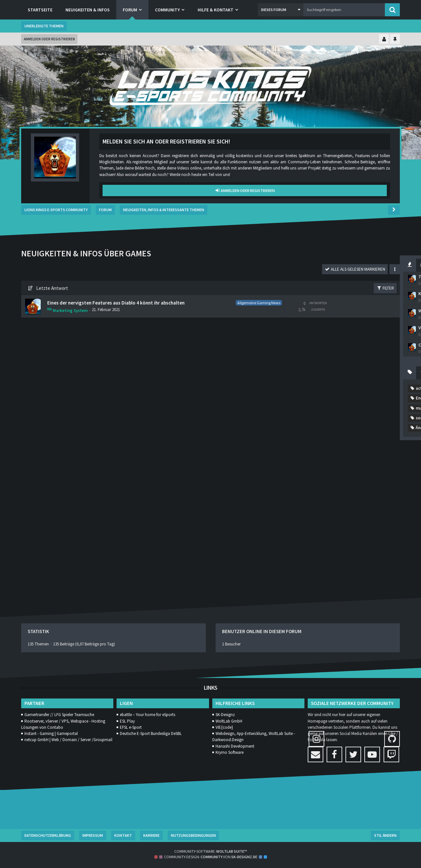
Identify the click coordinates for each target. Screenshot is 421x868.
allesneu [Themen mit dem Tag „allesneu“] (367, 402)
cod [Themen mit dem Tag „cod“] (368, 411)
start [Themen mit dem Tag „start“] (347, 520)
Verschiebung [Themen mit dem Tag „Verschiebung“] (345, 529)
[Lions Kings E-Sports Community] (211, 86)
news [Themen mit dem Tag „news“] (310, 490)
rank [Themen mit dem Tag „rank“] (309, 510)
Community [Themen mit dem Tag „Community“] (344, 421)
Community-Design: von (211, 857)
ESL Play (127, 721)
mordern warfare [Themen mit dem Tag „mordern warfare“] (365, 470)
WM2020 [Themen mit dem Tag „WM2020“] (313, 539)
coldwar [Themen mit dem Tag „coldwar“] (313, 421)
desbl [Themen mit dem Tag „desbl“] (347, 431)
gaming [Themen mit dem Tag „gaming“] (343, 451)
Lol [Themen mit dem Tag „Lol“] (356, 461)
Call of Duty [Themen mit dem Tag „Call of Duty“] (316, 411)
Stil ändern (385, 835)
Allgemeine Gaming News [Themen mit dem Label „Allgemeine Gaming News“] (133, 302)
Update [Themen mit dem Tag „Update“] (312, 529)
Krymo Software (230, 752)
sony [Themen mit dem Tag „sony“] (326, 520)
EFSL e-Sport (131, 727)
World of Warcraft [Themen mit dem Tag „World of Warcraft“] (350, 539)
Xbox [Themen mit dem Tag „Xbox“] (310, 549)
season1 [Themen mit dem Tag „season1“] (333, 510)
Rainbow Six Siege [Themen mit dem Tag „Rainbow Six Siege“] (358, 500)
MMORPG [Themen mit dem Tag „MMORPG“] (380, 461)
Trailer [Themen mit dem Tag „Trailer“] (370, 520)
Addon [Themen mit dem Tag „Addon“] (341, 402)
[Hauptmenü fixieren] (395, 40)
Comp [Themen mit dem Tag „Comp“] (373, 421)
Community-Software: (210, 851)
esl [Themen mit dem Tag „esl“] (347, 441)
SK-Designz (225, 715)
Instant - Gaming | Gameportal (51, 733)
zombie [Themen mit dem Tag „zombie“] (360, 549)
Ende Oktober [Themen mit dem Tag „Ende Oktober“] (318, 441)
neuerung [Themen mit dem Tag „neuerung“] (367, 480)
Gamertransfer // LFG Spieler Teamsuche (59, 715)
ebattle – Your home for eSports (147, 715)
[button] (281, 10)
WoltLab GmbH (229, 721)
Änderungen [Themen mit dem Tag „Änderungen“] (316, 559)
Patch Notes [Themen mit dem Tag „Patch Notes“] (360, 490)
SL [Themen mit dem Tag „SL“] (307, 520)
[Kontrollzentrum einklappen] (384, 40)
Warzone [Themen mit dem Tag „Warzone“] (378, 529)
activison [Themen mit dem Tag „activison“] (314, 402)
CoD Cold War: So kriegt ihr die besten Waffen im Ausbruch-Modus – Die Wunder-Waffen (347, 353)
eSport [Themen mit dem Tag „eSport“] (368, 441)
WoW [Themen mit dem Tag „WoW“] (384, 539)
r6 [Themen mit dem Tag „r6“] (326, 500)
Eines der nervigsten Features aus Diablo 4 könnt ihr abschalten (93, 305)
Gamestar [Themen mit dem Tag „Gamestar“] (315, 451)
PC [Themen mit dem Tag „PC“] (386, 490)
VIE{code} (224, 727)
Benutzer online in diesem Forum (262, 632)
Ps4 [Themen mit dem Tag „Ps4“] (309, 500)
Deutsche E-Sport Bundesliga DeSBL (151, 733)
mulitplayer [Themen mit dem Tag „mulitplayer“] (316, 480)
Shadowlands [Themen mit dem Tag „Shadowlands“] (366, 510)
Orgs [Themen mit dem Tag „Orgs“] (331, 490)
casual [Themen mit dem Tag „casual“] (346, 411)
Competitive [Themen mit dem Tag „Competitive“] (317, 431)
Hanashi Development (235, 746)
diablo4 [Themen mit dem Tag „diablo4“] (372, 431)
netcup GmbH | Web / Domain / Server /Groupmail (68, 740)
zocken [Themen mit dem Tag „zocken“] (333, 549)
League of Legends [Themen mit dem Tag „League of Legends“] (323, 461)
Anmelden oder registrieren (49, 39)
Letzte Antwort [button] (52, 288)
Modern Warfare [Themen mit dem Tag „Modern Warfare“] (321, 470)
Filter (258, 288)
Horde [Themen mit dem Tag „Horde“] (369, 451)
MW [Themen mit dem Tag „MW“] (343, 480)
